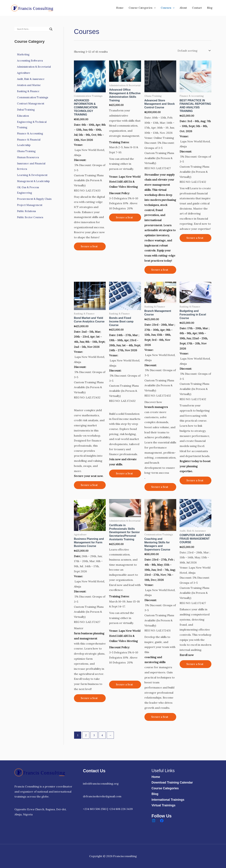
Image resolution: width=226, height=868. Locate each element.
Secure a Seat (89, 246)
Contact (197, 8)
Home (120, 8)
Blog (210, 8)
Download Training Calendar (172, 782)
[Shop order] (194, 51)
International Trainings (168, 800)
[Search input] (32, 29)
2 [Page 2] (86, 735)
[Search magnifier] (51, 29)
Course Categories (142, 8)
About (183, 8)
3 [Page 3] (94, 735)
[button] (154, 8)
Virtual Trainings (164, 805)
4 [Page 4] (102, 735)
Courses (168, 8)
